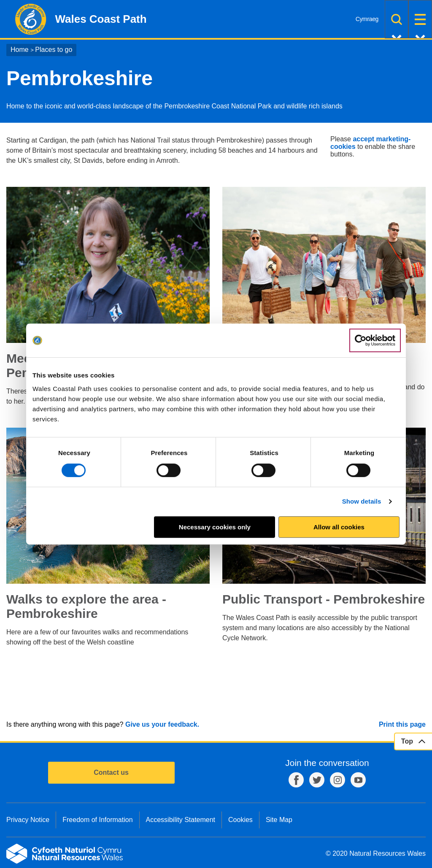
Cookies (240, 820)
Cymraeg (367, 19)
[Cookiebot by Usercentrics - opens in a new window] (375, 340)
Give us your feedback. (162, 724)
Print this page (402, 724)
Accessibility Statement (181, 820)
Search (397, 19)
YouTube (358, 780)
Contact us (111, 772)
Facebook (296, 780)
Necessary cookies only (215, 527)
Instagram (337, 780)
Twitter (317, 780)
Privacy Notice (28, 820)
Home (20, 50)
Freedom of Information (97, 820)
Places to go (54, 50)
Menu (420, 19)
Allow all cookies (339, 527)
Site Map (279, 820)
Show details (362, 501)
